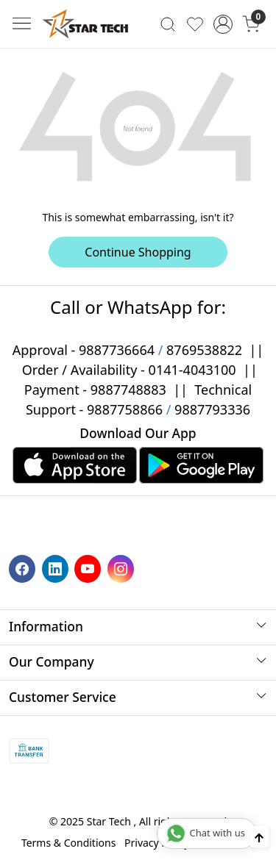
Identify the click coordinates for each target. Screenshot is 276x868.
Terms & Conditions (69, 843)
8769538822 (204, 350)
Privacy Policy (157, 843)
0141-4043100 (192, 370)
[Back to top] (259, 837)
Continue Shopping (138, 252)
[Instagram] (123, 568)
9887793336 (212, 409)
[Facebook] (24, 568)
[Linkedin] (57, 568)
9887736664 (117, 350)
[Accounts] (223, 24)
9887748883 (128, 390)
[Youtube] (89, 568)
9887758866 (125, 409)
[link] (168, 24)
